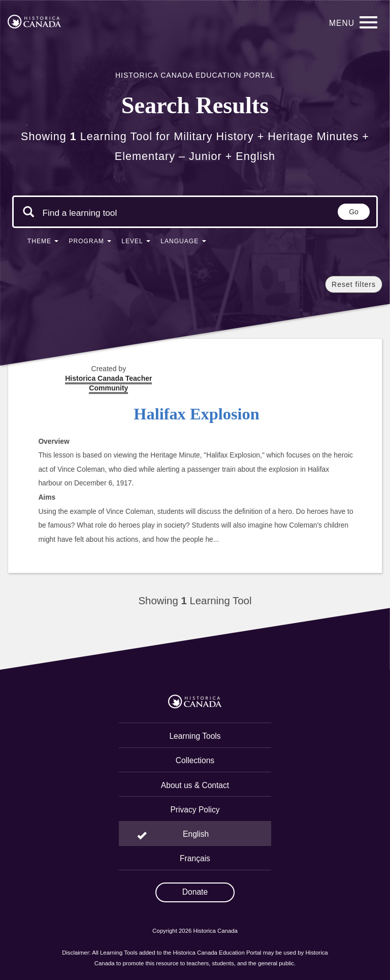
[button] (43, 243)
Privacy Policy (195, 810)
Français (195, 858)
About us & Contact (195, 785)
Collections (195, 760)
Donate (195, 892)
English (196, 834)
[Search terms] (80, 213)
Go (354, 212)
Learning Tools (195, 736)
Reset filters (354, 284)
